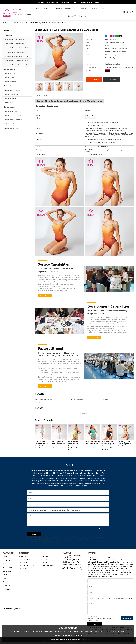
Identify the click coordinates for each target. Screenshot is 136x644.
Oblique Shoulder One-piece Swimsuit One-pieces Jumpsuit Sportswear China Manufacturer (92, 446)
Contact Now (95, 80)
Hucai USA (16, 12)
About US (114, 8)
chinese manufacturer (76, 399)
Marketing (82, 639)
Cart (131, 12)
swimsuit (38, 402)
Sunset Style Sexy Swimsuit (44, 399)
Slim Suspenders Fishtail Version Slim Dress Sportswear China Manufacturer (58, 445)
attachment (103, 529)
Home (39, 8)
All (9, 22)
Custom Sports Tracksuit (20, 22)
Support (104, 8)
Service (94, 8)
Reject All (57, 635)
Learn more (45, 295)
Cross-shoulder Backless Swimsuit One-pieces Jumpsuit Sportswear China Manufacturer (75, 446)
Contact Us (72, 16)
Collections (47, 8)
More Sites (82, 16)
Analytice (63, 639)
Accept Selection (68, 635)
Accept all (79, 635)
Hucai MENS (17, 10)
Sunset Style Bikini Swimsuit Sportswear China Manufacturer (125, 444)
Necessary (55, 639)
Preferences (72, 639)
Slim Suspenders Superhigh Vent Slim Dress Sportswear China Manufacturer (42, 445)
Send (34, 534)
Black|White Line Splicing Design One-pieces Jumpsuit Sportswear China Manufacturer (108, 446)
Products (58, 8)
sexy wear (106, 399)
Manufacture (70, 8)
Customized (83, 8)
